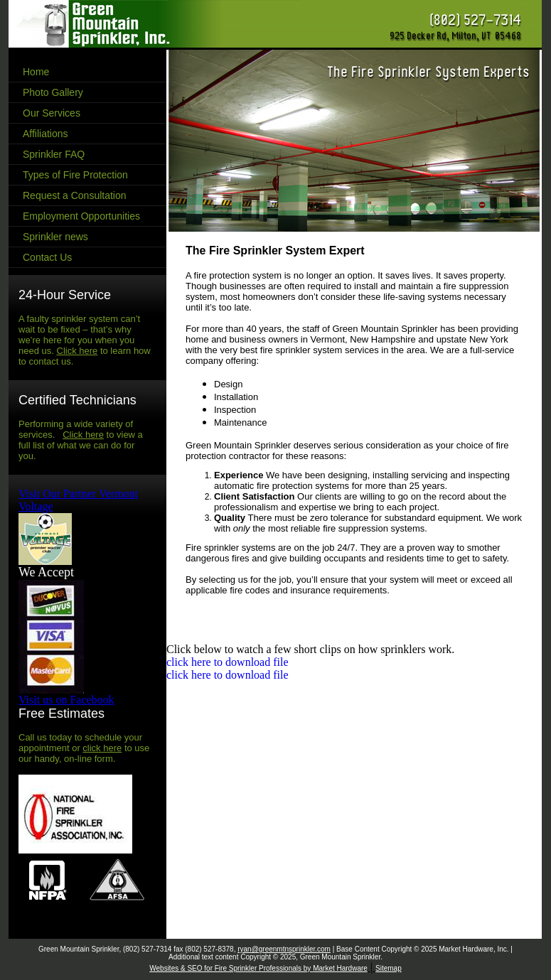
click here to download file (228, 662)
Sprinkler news (55, 237)
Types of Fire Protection (75, 175)
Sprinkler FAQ (54, 154)
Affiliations (46, 134)
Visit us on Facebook (66, 700)
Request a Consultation (75, 195)
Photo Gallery (53, 92)
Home (36, 72)
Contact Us (47, 257)
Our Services (52, 113)
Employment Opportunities (81, 216)
